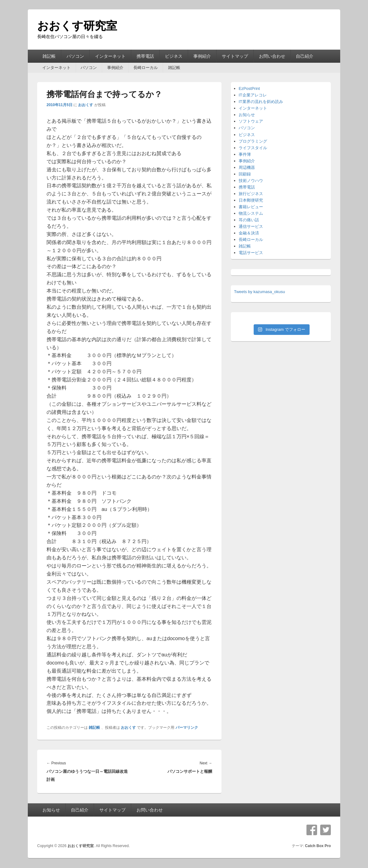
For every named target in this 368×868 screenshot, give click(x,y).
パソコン (75, 56)
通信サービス (251, 226)
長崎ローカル (146, 68)
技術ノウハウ (251, 181)
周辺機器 (247, 167)
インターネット (110, 56)
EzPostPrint (249, 88)
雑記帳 (49, 56)
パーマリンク (187, 728)
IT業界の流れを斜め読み (261, 102)
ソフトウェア (251, 121)
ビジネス (174, 56)
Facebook (312, 830)
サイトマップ (235, 56)
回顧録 (245, 174)
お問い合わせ (272, 56)
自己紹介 (305, 56)
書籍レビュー (251, 207)
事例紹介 (202, 56)
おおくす (86, 105)
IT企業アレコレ (253, 95)
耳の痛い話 (249, 220)
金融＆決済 (249, 233)
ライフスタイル (253, 148)
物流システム (251, 213)
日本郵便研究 (251, 200)
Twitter (326, 830)
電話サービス (251, 253)
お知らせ (247, 115)
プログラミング (253, 141)
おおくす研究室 (77, 26)
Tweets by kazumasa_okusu (259, 292)
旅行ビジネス (251, 194)
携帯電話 (145, 56)
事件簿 (245, 154)
